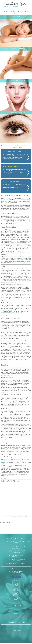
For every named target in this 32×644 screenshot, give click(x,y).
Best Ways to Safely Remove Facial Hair (16, 547)
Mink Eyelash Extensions (7, 359)
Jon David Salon (17, 146)
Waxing (6, 422)
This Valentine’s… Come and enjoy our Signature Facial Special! (16, 542)
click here (9, 476)
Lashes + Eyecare (16, 113)
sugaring (21, 406)
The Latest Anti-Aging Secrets (16, 555)
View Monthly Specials (17, 622)
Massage (16, 17)
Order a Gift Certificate (17, 614)
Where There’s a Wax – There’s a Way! (16, 551)
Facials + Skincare (16, 81)
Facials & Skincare (24, 279)
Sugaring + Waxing (16, 49)
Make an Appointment (17, 606)
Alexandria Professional (13, 386)
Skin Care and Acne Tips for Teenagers (16, 564)
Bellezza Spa (16, 4)
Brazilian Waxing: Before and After (16, 559)
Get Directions (16, 577)
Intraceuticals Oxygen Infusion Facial (13, 313)
